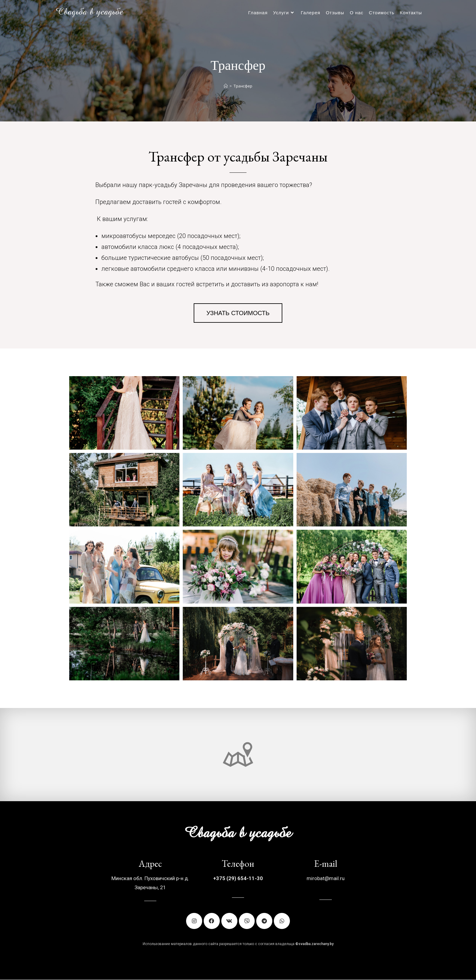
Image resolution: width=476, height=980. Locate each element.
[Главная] (226, 86)
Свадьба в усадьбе (89, 13)
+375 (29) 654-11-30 (238, 878)
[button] (238, 313)
